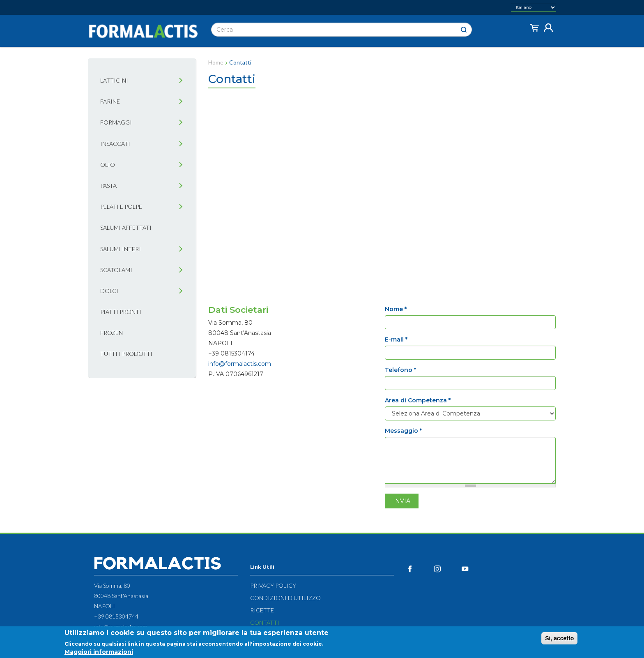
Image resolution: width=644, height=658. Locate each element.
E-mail (396, 339)
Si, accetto (559, 638)
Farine (110, 101)
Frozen (112, 333)
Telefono (400, 370)
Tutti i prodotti (126, 354)
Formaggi (116, 122)
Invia (402, 501)
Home (216, 62)
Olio (108, 165)
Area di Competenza (418, 400)
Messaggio (403, 431)
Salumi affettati (126, 227)
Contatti (265, 622)
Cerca (464, 30)
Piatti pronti (121, 312)
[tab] (181, 81)
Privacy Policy (273, 585)
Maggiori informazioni (99, 652)
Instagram (447, 569)
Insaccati (115, 144)
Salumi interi (121, 249)
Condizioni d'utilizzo (285, 598)
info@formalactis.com (240, 364)
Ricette (262, 610)
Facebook (419, 569)
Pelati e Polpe (121, 207)
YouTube (474, 569)
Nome (396, 309)
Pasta (108, 186)
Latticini (114, 80)
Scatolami (116, 270)
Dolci (109, 291)
